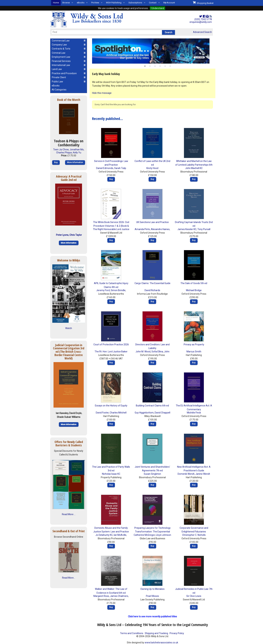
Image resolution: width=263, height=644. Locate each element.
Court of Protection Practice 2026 (111, 344)
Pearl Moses (152, 596)
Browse (66, 3)
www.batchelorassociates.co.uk (161, 642)
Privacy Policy (177, 633)
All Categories (59, 90)
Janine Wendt (203, 474)
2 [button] (150, 66)
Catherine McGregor (144, 535)
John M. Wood (143, 352)
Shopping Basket (203, 3)
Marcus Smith (194, 352)
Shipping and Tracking (156, 633)
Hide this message (102, 93)
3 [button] (155, 66)
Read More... (69, 578)
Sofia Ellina (157, 352)
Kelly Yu (77, 153)
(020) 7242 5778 (203, 19)
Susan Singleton (152, 474)
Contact (153, 3)
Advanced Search (202, 32)
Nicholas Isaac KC (111, 474)
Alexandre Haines (160, 229)
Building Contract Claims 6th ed (152, 406)
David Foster (102, 413)
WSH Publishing (114, 3)
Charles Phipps (64, 153)
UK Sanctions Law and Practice (152, 222)
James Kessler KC (187, 229)
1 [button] (145, 66)
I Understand (157, 8)
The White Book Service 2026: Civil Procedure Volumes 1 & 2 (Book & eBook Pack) (111, 226)
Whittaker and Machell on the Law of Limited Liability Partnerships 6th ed (194, 165)
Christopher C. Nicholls (194, 535)
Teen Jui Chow (61, 150)
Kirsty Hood (152, 168)
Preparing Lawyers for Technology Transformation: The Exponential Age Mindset (152, 532)
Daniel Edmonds (105, 168)
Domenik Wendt (186, 474)
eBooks (81, 3)
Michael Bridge (194, 290)
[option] (152, 51)
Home (56, 3)
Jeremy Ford (103, 290)
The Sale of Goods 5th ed (194, 283)
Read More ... (69, 514)
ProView (95, 3)
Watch (69, 328)
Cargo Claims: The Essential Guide (152, 283)
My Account (169, 3)
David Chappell (162, 413)
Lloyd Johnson (163, 535)
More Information (75, 162)
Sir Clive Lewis (194, 596)
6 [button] (170, 66)
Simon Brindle (118, 290)
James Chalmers (119, 596)
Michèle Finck (194, 413)
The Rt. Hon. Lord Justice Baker (111, 352)
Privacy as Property (194, 344)
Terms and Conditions (132, 633)
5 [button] (165, 66)
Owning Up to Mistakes (152, 589)
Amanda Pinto (142, 229)
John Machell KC (194, 168)
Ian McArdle (120, 535)
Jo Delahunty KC (104, 535)
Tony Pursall (204, 229)
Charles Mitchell (118, 413)
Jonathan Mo (77, 150)
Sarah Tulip (120, 168)
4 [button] (160, 66)
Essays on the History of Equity (111, 406)
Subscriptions (135, 3)
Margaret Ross (101, 596)
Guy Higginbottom (144, 413)
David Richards (152, 290)
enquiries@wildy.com (201, 22)
